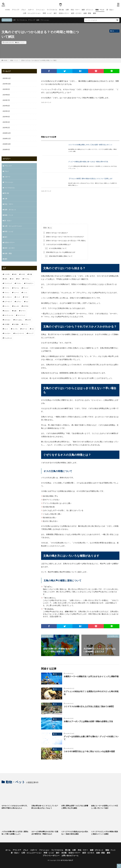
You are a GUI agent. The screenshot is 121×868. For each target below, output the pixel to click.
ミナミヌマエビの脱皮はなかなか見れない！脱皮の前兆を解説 (75, 833)
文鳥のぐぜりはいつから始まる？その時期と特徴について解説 (39, 60)
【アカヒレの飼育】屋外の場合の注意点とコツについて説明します (90, 178)
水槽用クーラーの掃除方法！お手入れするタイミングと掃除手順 (91, 676)
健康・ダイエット (88, 10)
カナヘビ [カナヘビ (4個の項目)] (24, 329)
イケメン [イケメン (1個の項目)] (7, 293)
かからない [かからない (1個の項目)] (7, 320)
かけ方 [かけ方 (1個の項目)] (29, 320)
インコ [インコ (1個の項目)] (25, 293)
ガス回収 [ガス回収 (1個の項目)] (7, 324)
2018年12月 (7, 133)
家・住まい (110, 10)
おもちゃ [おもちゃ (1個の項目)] (7, 311)
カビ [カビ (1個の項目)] (33, 329)
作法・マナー (75, 10)
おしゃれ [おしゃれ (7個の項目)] (16, 306)
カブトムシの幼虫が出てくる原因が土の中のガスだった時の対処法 (91, 693)
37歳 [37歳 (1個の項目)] (30, 274)
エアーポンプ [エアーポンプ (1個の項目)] (8, 302)
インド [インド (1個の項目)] (18, 297)
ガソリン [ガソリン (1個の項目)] (26, 324)
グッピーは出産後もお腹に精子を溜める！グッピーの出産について (91, 738)
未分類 (64, 853)
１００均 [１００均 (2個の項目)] (7, 274)
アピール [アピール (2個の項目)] (16, 288)
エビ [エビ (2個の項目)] (27, 302)
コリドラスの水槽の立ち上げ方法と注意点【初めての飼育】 (89, 706)
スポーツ (31, 10)
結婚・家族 (87, 13)
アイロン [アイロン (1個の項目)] (19, 283)
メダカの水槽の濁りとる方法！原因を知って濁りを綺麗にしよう (15, 833)
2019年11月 (7, 78)
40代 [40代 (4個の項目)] (6, 279)
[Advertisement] (80, 118)
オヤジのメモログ (67, 860)
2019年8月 (6, 95)
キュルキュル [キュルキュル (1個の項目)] (8, 338)
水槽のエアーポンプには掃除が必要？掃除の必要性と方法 (88, 721)
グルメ (24, 10)
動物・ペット (100, 10)
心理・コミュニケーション (32, 13)
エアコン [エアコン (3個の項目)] (19, 302)
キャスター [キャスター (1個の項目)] (7, 333)
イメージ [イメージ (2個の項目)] (16, 293)
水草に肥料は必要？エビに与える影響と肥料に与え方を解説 (75, 807)
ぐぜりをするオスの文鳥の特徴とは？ (57, 244)
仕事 (67, 10)
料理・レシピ (47, 13)
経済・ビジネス (76, 13)
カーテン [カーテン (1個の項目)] (23, 311)
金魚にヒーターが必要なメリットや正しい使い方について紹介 (105, 807)
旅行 (55, 13)
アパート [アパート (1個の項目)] (7, 288)
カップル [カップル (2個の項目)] (15, 329)
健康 (38, 20)
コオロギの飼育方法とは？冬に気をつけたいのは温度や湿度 (89, 751)
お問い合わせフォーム (70, 855)
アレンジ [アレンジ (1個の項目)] (26, 288)
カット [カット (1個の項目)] (6, 329)
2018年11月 (7, 138)
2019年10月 (7, 84)
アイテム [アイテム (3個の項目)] (27, 279)
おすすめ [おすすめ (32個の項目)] (26, 306)
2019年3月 (6, 122)
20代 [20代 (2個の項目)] (15, 274)
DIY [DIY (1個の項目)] (19, 279)
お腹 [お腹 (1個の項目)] (15, 311)
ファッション (40, 10)
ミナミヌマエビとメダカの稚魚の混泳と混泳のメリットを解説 (105, 833)
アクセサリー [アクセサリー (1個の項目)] (30, 283)
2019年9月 (6, 89)
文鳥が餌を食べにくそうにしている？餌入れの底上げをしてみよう (45, 807)
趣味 (95, 13)
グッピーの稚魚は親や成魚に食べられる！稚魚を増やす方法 (88, 162)
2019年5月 (6, 111)
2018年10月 (7, 144)
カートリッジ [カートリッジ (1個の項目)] (21, 315)
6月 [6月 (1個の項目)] (12, 279)
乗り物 (61, 10)
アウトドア (16, 10)
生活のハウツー (64, 13)
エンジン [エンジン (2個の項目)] (7, 306)
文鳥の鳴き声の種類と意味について (59, 256)
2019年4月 (6, 117)
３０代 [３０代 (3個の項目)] (23, 274)
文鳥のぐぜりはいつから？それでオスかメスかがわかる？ (64, 237)
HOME (7, 10)
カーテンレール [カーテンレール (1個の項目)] (9, 315)
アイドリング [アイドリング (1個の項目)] (8, 283)
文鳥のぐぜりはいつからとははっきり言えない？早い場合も (64, 241)
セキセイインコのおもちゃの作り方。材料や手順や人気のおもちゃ (15, 807)
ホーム (8, 850)
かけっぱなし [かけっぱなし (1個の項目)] (19, 320)
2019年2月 (6, 128)
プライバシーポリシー (51, 855)
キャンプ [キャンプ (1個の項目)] (31, 333)
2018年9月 (6, 149)
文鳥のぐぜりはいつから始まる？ (56, 233)
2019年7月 (6, 100)
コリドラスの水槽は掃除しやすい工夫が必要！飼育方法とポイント (90, 145)
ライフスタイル (52, 10)
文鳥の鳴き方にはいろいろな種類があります (59, 252)
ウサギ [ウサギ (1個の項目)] (26, 297)
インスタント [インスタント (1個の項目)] (8, 297)
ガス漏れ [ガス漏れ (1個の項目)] (16, 324)
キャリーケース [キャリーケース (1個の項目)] (19, 333)
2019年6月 (6, 106)
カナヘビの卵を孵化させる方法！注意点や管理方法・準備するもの (45, 833)
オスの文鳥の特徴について (56, 248)
